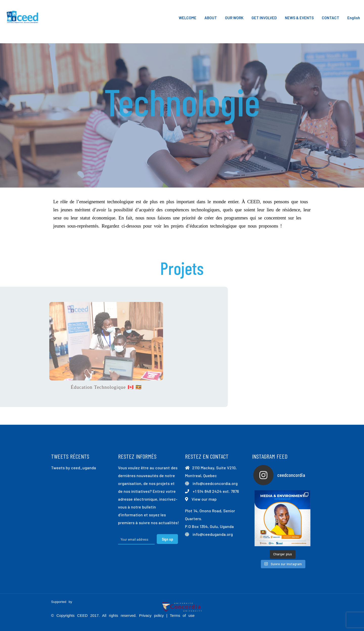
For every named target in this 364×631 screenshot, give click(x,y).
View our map (204, 499)
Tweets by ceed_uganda (74, 468)
